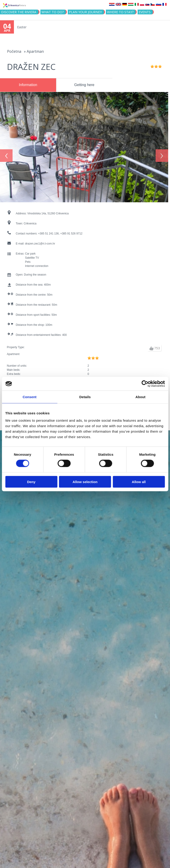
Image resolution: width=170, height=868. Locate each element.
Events (145, 12)
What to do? (53, 12)
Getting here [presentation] (84, 85)
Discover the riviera (19, 12)
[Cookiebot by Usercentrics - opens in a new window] (145, 384)
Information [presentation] (28, 85)
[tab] (28, 85)
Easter (22, 27)
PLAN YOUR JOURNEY (85, 12)
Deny (31, 482)
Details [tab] (85, 397)
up (152, 346)
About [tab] (141, 397)
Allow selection (85, 482)
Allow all (139, 482)
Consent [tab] (30, 397)
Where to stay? (120, 12)
